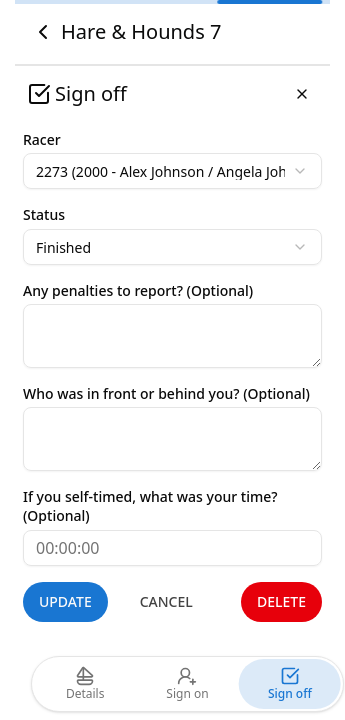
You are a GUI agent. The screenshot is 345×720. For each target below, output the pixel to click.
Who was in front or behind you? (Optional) (166, 393)
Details (85, 684)
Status (44, 214)
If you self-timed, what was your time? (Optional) (150, 506)
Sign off (290, 684)
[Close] (302, 94)
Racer (42, 139)
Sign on (187, 684)
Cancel (166, 601)
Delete (281, 601)
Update (65, 601)
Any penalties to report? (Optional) (138, 290)
